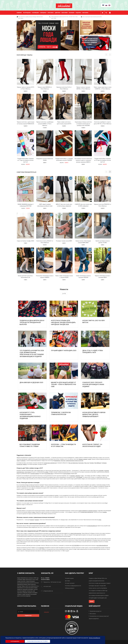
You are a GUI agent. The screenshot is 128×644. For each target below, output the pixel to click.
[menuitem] (20, 13)
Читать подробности (94, 638)
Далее (64, 294)
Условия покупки (69, 578)
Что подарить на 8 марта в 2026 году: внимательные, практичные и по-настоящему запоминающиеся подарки (99, 593)
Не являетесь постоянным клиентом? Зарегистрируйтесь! (99, 617)
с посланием (79, 477)
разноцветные (20, 472)
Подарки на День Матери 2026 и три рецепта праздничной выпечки (32, 322)
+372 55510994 (75, 545)
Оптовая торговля (70, 583)
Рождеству (19, 464)
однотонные (28, 472)
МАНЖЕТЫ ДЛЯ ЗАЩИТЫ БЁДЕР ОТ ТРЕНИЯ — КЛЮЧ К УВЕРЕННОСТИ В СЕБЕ (64, 384)
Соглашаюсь (15, 641)
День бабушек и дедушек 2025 (31, 382)
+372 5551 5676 (47, 586)
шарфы (105, 512)
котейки (46, 472)
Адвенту (25, 464)
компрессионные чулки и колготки (74, 461)
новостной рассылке (76, 533)
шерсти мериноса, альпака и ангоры (88, 511)
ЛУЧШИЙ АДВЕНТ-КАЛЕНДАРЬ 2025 (64, 350)
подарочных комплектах (87, 512)
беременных (57, 461)
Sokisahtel (46, 612)
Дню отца (87, 463)
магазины (42, 548)
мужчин (85, 459)
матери (92, 463)
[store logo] (64, 6)
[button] (110, 172)
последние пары (49, 474)
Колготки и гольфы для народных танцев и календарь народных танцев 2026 (63, 322)
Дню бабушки (98, 463)
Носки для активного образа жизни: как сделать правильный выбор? (94, 414)
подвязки (23, 461)
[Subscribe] (28, 616)
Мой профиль (110, 13)
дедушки (104, 463)
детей (90, 459)
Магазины (85, 13)
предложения (67, 474)
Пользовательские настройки (37, 641)
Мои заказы (93, 614)
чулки (18, 461)
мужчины (73, 476)
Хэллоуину (81, 463)
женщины (78, 476)
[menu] (53, 13)
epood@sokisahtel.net (102, 545)
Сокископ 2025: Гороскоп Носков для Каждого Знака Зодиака (93, 384)
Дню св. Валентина (73, 463)
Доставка (67, 581)
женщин (81, 459)
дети (82, 476)
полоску (107, 470)
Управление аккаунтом (96, 611)
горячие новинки (35, 474)
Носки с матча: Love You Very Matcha (98, 588)
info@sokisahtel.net (92, 526)
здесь (34, 512)
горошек (101, 470)
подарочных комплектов (50, 463)
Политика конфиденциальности (73, 586)
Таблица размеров (70, 588)
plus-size (63, 461)
